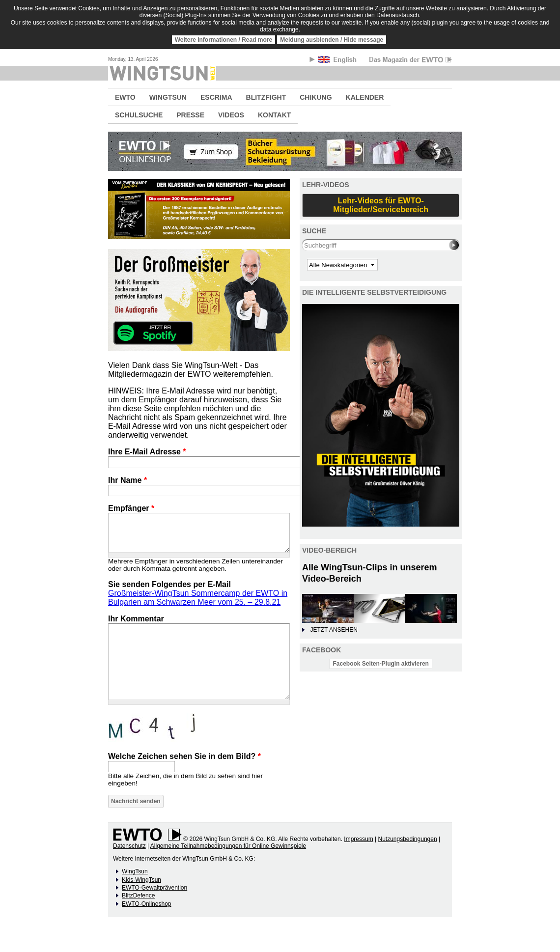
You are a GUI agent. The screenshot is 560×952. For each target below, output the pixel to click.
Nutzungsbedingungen (407, 839)
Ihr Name (127, 480)
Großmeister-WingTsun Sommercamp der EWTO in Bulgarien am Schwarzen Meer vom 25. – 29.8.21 (198, 598)
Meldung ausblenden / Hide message (332, 40)
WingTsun (135, 871)
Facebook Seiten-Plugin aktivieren (381, 664)
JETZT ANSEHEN (334, 630)
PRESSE (190, 115)
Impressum (358, 839)
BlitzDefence (138, 896)
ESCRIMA (216, 97)
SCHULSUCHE (139, 115)
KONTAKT (274, 115)
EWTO (125, 97)
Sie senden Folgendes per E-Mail (169, 584)
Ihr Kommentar (136, 619)
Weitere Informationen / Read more (224, 40)
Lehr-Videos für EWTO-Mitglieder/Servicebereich (381, 205)
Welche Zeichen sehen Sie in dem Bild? (184, 756)
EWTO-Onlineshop (146, 904)
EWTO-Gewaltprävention (154, 888)
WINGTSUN (168, 97)
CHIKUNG (316, 97)
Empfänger (131, 508)
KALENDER (365, 97)
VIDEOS (231, 115)
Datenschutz (129, 846)
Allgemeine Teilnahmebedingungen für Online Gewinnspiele (228, 846)
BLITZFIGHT (266, 97)
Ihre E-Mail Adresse (147, 452)
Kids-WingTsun (141, 880)
